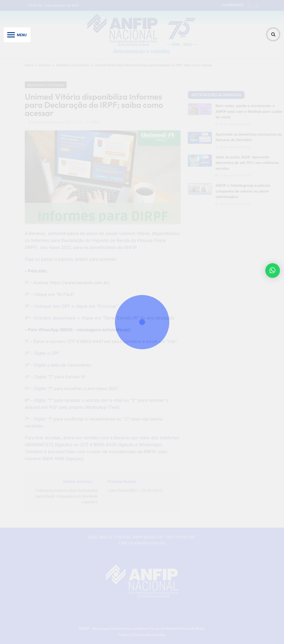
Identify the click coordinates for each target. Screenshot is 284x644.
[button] (273, 271)
